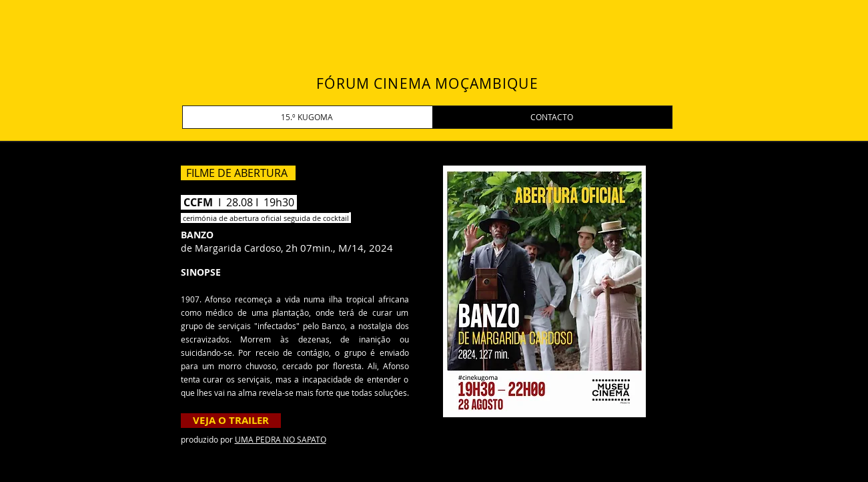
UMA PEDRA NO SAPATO (281, 439)
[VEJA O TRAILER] (231, 421)
